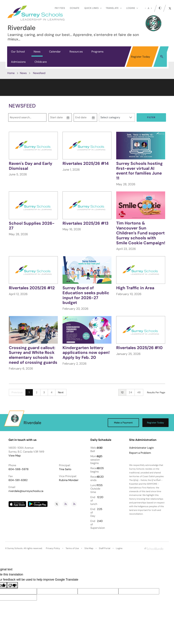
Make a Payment (123, 423)
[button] (162, 56)
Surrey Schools (15, 548)
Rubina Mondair (69, 480)
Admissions (18, 62)
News (37, 52)
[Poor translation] (12, 585)
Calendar (55, 52)
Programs (97, 52)
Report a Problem (140, 453)
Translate (114, 8)
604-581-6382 (18, 480)
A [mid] (148, 8)
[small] (145, 8)
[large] (151, 8)
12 (122, 392)
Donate (75, 8)
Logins (119, 548)
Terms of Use (72, 548)
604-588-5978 (19, 469)
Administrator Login (141, 448)
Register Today (141, 57)
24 (130, 392)
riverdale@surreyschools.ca (26, 491)
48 (139, 392)
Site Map (89, 548)
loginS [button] (132, 8)
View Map (15, 456)
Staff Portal (105, 548)
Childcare (41, 62)
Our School (18, 52)
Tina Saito (65, 469)
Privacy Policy (53, 548)
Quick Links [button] (93, 8)
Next (61, 392)
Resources (76, 52)
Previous (17, 392)
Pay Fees (60, 8)
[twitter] (170, 8)
